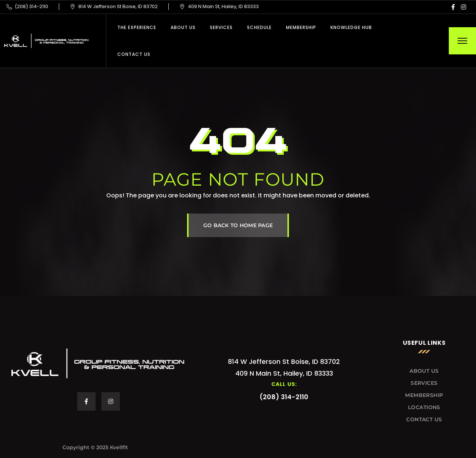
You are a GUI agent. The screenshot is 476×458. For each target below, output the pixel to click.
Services (221, 27)
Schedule (259, 27)
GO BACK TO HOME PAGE (238, 225)
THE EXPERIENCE (137, 27)
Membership (301, 27)
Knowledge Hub (351, 27)
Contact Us (134, 54)
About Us (183, 27)
